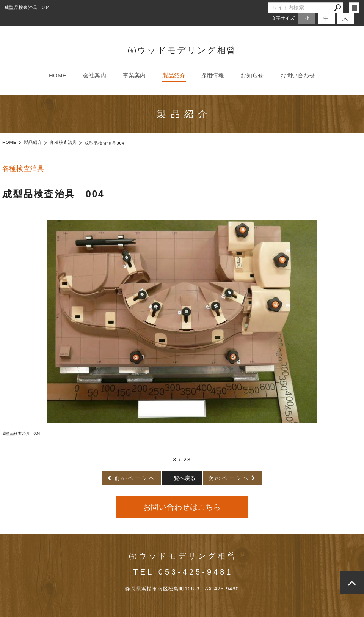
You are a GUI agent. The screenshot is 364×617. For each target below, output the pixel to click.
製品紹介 (174, 75)
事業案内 (134, 75)
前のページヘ (135, 478)
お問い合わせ (298, 75)
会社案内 (95, 75)
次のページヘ (229, 478)
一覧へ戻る (182, 478)
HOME (58, 75)
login (354, 8)
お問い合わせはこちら (182, 507)
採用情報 (213, 75)
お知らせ (252, 75)
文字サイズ (283, 18)
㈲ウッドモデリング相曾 (182, 50)
